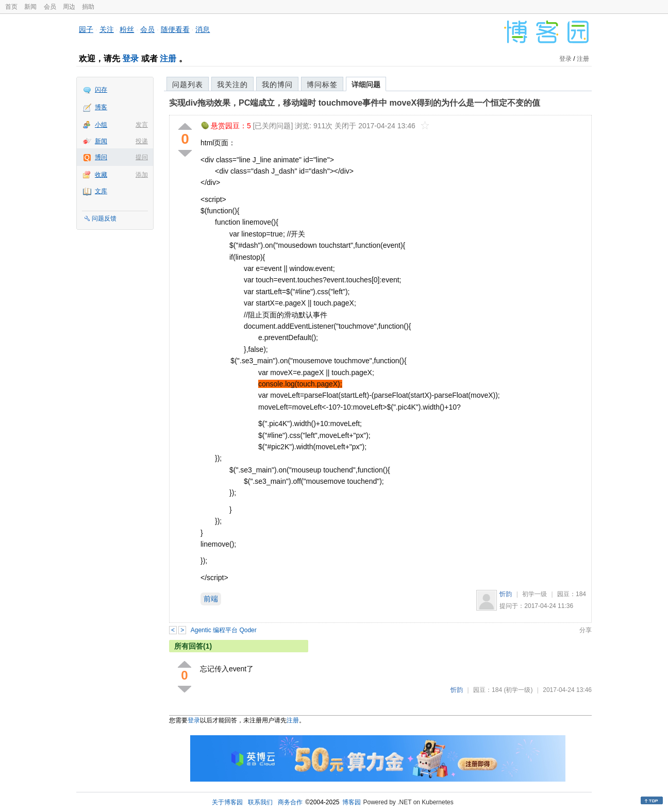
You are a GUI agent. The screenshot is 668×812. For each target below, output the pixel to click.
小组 (101, 125)
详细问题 (366, 84)
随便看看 (175, 29)
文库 (101, 191)
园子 (86, 29)
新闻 (30, 7)
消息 (203, 29)
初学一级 (535, 594)
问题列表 (188, 84)
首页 (11, 7)
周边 (69, 7)
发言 (142, 125)
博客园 (352, 802)
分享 (586, 630)
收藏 (101, 175)
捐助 (88, 7)
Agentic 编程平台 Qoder (224, 630)
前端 (211, 599)
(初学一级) (518, 690)
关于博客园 (227, 802)
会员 (50, 7)
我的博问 (277, 84)
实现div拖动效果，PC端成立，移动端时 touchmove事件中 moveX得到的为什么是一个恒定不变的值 (355, 103)
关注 (107, 29)
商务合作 (290, 802)
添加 (142, 175)
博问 (101, 157)
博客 (101, 107)
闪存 (101, 90)
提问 (142, 157)
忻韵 (506, 594)
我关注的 (232, 84)
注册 (168, 58)
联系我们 (260, 802)
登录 (130, 58)
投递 (142, 141)
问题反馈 (104, 218)
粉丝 (127, 29)
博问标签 (322, 84)
